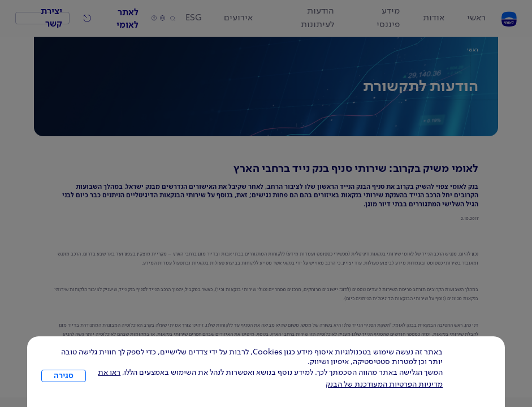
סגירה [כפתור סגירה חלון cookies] (64, 376)
